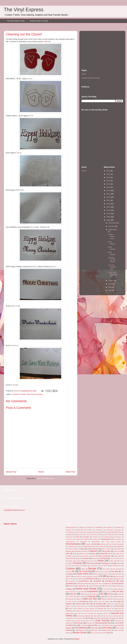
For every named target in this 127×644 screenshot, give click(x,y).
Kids (101, 594)
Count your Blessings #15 (113, 274)
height (90, 586)
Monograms (84, 601)
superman (118, 621)
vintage (115, 625)
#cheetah (68, 530)
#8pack (82, 527)
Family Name (82, 574)
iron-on (73, 594)
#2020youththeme (71, 527)
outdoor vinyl (70, 606)
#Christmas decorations (114, 530)
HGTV (107, 586)
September (113, 230)
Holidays (69, 589)
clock (67, 566)
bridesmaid (69, 558)
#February (120, 532)
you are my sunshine (97, 633)
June (111, 284)
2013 (109, 204)
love (109, 596)
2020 (109, 181)
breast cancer (119, 554)
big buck (116, 551)
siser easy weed (111, 616)
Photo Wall (119, 606)
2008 (109, 220)
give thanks (79, 579)
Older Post (70, 472)
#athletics (99, 527)
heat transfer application (77, 586)
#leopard (102, 535)
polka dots (118, 609)
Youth (108, 633)
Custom (70, 568)
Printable (109, 611)
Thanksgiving (99, 623)
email (46, 41)
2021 (109, 177)
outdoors (79, 606)
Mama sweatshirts (107, 599)
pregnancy (78, 611)
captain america (73, 561)
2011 (109, 210)
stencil (95, 618)
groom (78, 583)
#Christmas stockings (86, 532)
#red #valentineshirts (107, 537)
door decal (105, 572)
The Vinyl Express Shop (16, 21)
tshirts (74, 625)
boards (102, 554)
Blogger (76, 639)
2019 (109, 184)
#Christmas (99, 530)
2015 (109, 197)
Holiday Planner (117, 586)
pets (111, 606)
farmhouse (106, 574)
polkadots (69, 611)
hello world (99, 586)
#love (119, 534)
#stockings (95, 539)
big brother (106, 551)
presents (87, 611)
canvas (121, 558)
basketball (77, 551)
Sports (88, 618)
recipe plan (77, 613)
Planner (109, 609)
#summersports (70, 542)
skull (120, 616)
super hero (89, 621)
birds (75, 554)
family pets (97, 574)
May (110, 287)
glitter (112, 579)
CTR (107, 566)
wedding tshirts (106, 630)
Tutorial (83, 625)
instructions (106, 592)
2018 (109, 187)
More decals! (112, 253)
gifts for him (69, 579)
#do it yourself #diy (108, 532)
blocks (93, 554)
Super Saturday (103, 620)
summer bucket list (77, 621)
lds (84, 596)
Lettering (91, 596)
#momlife (76, 537)
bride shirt (118, 556)
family (70, 574)
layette (78, 597)
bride (93, 556)
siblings (88, 616)
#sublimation (106, 539)
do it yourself (85, 571)
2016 (109, 194)
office (88, 604)
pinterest (101, 608)
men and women (71, 602)
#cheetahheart (79, 530)
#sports (86, 539)
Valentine (107, 625)
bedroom (94, 551)
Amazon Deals (99, 547)
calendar (95, 558)
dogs (97, 572)
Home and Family (86, 589)
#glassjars (77, 535)
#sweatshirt (83, 542)
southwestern (70, 618)
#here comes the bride (89, 535)
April (110, 290)
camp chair (114, 558)
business (86, 558)
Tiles (109, 623)
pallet (91, 606)
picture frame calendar (76, 609)
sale (98, 613)
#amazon (90, 527)
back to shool (106, 549)
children (101, 561)
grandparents (110, 581)
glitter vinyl (120, 579)
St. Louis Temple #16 (112, 267)
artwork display (73, 549)
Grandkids (97, 581)
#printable (86, 537)
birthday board (83, 554)
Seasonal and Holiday (35, 394)
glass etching (102, 579)
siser (101, 616)
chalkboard (84, 561)
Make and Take (90, 599)
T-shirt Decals (77, 623)
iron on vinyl (118, 591)
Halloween (108, 583)
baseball (68, 551)
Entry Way (114, 571)
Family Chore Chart (111, 236)
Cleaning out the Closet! (112, 260)
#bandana (109, 527)
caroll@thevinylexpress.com (14, 510)
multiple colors (97, 602)
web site (119, 628)
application (120, 546)
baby (82, 549)
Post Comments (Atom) (46, 478)
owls (86, 606)
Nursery (79, 604)
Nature (107, 601)
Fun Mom (83, 576)
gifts (109, 576)
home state (107, 589)
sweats (68, 623)
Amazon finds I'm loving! (39, 21)
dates (83, 569)
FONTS (68, 576)
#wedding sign (72, 547)
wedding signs (93, 630)
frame (75, 576)
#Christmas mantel (71, 532)
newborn (69, 604)
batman (85, 551)
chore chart (113, 561)
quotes (68, 613)
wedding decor (80, 630)
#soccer (119, 537)
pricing (94, 611)
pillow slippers (90, 609)
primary (102, 611)
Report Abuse (10, 524)
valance (100, 625)
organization (118, 604)
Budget (78, 558)
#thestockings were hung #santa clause (106, 542)
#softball (79, 539)
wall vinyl (95, 628)
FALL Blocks (111, 243)
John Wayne (93, 594)
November (113, 223)
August (111, 280)
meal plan (118, 599)
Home (41, 472)
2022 (109, 174)
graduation (72, 581)
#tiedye (88, 544)
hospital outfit (117, 589)
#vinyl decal (112, 544)
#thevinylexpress (73, 544)
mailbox (78, 599)
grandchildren (84, 581)
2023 (109, 171)
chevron (92, 561)
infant (82, 592)
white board (118, 630)
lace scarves (69, 597)
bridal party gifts (84, 556)
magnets (71, 599)
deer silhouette (117, 569)
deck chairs (106, 569)
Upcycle (90, 625)
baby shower (93, 549)
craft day (100, 566)
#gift (69, 534)
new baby (117, 601)
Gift (101, 576)
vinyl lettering (80, 628)
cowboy (85, 566)
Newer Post (11, 472)
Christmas (16, 394)
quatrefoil (118, 611)
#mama (68, 537)
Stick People (112, 618)
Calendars (103, 558)
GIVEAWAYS (90, 579)
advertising (88, 546)
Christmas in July (107, 563)
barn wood (117, 549)
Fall (122, 572)
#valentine (103, 544)
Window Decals (79, 633)
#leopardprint (111, 535)
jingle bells (84, 594)
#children (90, 530)
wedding (69, 630)
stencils (103, 618)
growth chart (98, 584)
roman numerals (89, 613)
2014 (109, 200)
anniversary (110, 546)
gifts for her (117, 576)
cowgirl (93, 566)
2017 (109, 190)
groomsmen (87, 583)
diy (73, 571)
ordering (109, 604)
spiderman (79, 618)
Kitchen (111, 594)
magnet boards (118, 596)
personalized (101, 606)
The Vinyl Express (24, 10)
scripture (105, 613)
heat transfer (119, 583)
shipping (80, 616)
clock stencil (75, 566)
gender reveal (92, 576)
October (112, 226)
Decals (23, 394)
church (119, 563)
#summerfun (118, 539)
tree (116, 623)
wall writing (107, 628)
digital (67, 572)
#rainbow (95, 537)
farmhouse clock (116, 574)
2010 (109, 214)
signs (95, 616)
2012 (109, 207)
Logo (102, 596)
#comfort (97, 532)
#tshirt (94, 544)
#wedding (121, 544)
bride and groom (104, 556)
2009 (109, 217)
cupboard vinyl (117, 566)
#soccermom (69, 539)
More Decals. (112, 248)
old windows (98, 604)
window (68, 633)
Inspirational (92, 591)
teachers (89, 623)
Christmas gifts (92, 563)
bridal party (72, 556)
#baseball (118, 527)
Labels (120, 594)
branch (110, 554)
